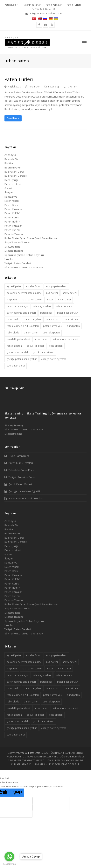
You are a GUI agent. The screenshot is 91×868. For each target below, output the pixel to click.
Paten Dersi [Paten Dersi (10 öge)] (64, 300)
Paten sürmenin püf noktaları (26, 498)
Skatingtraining (13, 434)
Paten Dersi (11, 205)
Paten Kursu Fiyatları (21, 463)
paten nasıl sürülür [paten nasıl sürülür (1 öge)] (68, 313)
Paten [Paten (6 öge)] (50, 300)
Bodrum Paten (13, 167)
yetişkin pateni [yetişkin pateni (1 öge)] (14, 346)
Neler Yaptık (12, 201)
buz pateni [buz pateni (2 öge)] (52, 293)
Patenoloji (54, 87)
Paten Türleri (19, 79)
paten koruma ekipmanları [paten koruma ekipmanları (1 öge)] (21, 313)
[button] (84, 42)
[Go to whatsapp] (9, 857)
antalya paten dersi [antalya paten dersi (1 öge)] (56, 286)
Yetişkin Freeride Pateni (22, 477)
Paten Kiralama (14, 209)
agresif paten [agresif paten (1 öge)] (14, 286)
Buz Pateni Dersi (14, 172)
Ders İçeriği (11, 180)
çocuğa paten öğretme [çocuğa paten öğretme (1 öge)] (54, 359)
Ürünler (9, 259)
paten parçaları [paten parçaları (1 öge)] (32, 319)
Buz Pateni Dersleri (16, 176)
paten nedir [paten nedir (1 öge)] (13, 319)
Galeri (8, 188)
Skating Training (14, 251)
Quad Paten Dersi (19, 456)
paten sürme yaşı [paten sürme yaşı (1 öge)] (53, 326)
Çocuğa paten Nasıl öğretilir (25, 491)
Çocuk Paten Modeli (20, 484)
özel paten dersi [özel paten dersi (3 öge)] (16, 366)
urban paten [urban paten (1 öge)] (41, 339)
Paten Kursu (12, 217)
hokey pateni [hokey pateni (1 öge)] (70, 293)
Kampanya (11, 197)
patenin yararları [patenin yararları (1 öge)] (42, 306)
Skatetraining (12, 247)
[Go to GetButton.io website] (9, 864)
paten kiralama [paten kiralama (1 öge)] (64, 306)
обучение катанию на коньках (24, 267)
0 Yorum (72, 87)
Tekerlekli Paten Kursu (22, 470)
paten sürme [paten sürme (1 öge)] (71, 319)
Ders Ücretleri (13, 184)
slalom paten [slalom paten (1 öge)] (31, 333)
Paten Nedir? (12, 222)
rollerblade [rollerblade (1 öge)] (13, 333)
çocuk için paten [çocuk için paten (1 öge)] (36, 346)
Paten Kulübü (12, 213)
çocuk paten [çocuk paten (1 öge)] (56, 346)
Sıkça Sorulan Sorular (17, 242)
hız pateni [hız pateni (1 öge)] (12, 300)
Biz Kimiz (10, 163)
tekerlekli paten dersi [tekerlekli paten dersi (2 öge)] (18, 339)
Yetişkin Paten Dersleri (18, 263)
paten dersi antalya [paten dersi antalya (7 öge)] (17, 306)
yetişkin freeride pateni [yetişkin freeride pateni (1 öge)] (65, 339)
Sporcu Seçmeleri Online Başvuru (24, 255)
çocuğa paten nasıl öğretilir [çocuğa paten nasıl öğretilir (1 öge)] (22, 359)
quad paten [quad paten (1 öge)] (73, 326)
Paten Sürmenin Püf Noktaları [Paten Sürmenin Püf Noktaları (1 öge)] (23, 326)
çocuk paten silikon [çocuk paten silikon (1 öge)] (43, 352)
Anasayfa (10, 155)
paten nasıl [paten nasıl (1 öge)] (46, 313)
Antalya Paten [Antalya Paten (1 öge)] (34, 286)
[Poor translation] (17, 793)
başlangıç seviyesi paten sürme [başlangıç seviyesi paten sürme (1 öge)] (24, 293)
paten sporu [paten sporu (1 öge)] (52, 319)
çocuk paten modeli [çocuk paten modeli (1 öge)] (17, 352)
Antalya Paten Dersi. (31, 753)
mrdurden (34, 87)
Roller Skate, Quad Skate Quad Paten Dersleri (31, 238)
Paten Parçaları (14, 226)
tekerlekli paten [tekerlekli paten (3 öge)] (51, 333)
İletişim (9, 192)
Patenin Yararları (14, 234)
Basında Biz (11, 159)
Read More (13, 118)
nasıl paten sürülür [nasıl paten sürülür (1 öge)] (32, 300)
